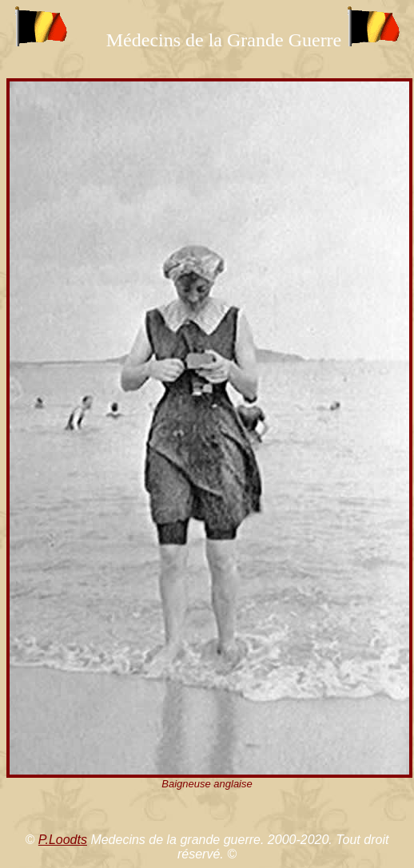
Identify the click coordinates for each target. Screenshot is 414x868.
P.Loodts (63, 840)
